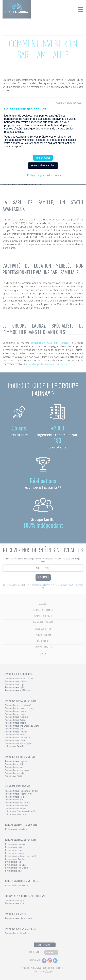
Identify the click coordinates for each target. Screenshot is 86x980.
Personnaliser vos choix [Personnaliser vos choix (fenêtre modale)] (43, 165)
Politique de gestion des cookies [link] (44, 175)
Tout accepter (43, 158)
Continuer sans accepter (69, 103)
